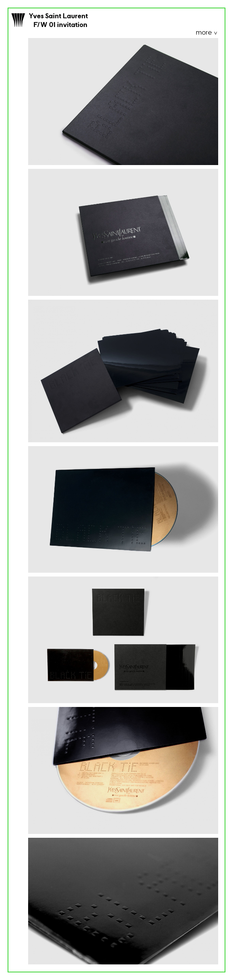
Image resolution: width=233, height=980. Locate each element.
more (204, 33)
